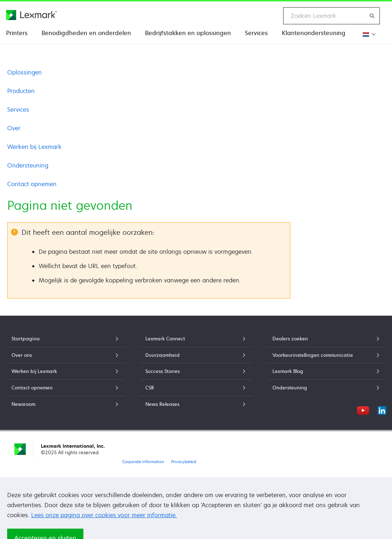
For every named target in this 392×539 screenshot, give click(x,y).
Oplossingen (25, 72)
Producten (21, 91)
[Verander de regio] (368, 34)
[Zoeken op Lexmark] (372, 16)
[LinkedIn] (382, 409)
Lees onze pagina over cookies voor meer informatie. (104, 515)
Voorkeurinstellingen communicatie (326, 355)
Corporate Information (143, 462)
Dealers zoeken (326, 339)
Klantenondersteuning (314, 33)
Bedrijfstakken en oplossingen (188, 33)
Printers (17, 33)
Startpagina (66, 339)
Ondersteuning (28, 165)
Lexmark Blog (326, 371)
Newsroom (66, 404)
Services (256, 33)
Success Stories (196, 371)
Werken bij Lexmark (34, 147)
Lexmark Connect (196, 339)
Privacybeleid (184, 462)
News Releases (196, 404)
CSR (196, 388)
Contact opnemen (32, 184)
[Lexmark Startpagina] (32, 15)
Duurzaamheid (196, 355)
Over (14, 128)
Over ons (66, 355)
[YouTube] (363, 409)
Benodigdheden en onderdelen (86, 33)
